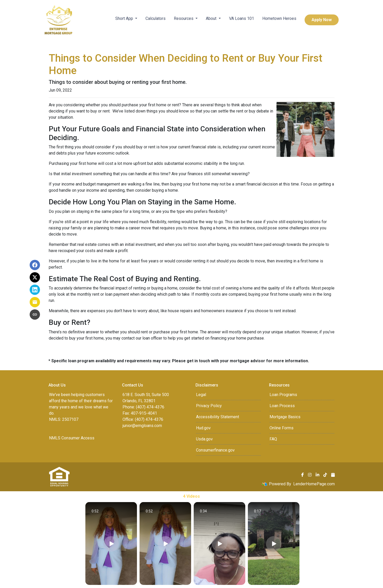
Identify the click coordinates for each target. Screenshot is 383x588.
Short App (125, 18)
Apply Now (322, 20)
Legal (201, 395)
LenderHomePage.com (314, 484)
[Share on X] (35, 277)
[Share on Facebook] (35, 265)
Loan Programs (283, 395)
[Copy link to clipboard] (35, 315)
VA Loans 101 (242, 18)
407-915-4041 (144, 413)
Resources (184, 18)
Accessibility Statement (218, 417)
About (212, 18)
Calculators (156, 18)
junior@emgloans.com (142, 426)
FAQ (273, 439)
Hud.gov (203, 428)
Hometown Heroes (279, 18)
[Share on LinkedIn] (35, 290)
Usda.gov (204, 439)
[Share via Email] (35, 302)
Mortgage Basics (285, 417)
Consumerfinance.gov (215, 450)
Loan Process (282, 406)
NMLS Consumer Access (72, 438)
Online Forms (282, 428)
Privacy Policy (209, 406)
